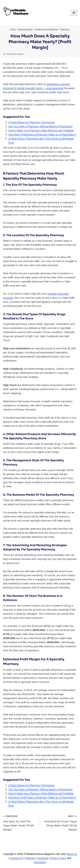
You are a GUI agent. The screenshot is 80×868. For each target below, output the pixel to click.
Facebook (43, 858)
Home (13, 29)
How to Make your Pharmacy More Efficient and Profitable (41, 130)
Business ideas (25, 29)
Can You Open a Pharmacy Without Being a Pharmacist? (40, 126)
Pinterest (30, 858)
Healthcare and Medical (47, 29)
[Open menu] (74, 13)
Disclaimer (40, 862)
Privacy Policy (58, 858)
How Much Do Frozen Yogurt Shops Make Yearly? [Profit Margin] (60, 823)
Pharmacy (65, 29)
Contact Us (16, 858)
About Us (72, 854)
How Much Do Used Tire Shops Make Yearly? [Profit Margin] (20, 823)
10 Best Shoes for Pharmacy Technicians (31, 122)
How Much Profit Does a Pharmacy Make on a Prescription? (42, 135)
